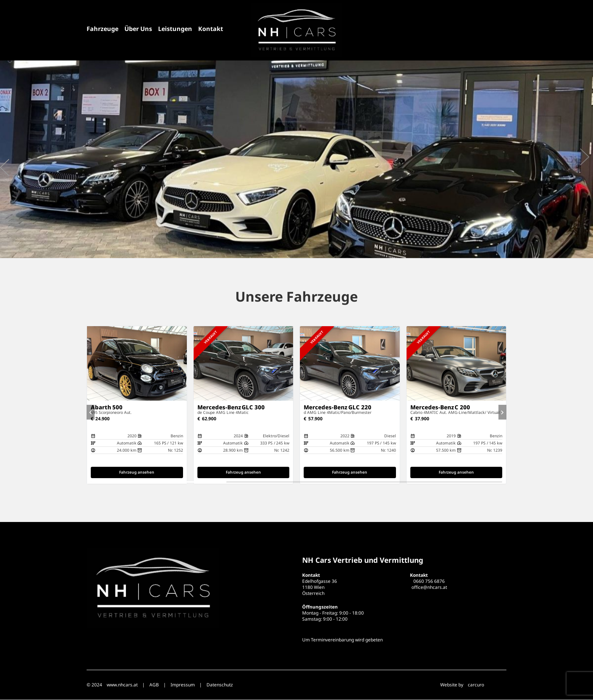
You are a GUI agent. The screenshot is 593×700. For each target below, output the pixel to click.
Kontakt (211, 29)
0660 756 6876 (429, 582)
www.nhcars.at (122, 685)
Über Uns (138, 29)
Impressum (183, 685)
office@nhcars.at (429, 588)
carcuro (476, 685)
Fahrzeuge (102, 29)
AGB (154, 685)
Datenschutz (220, 685)
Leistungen (175, 29)
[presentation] (5, 167)
